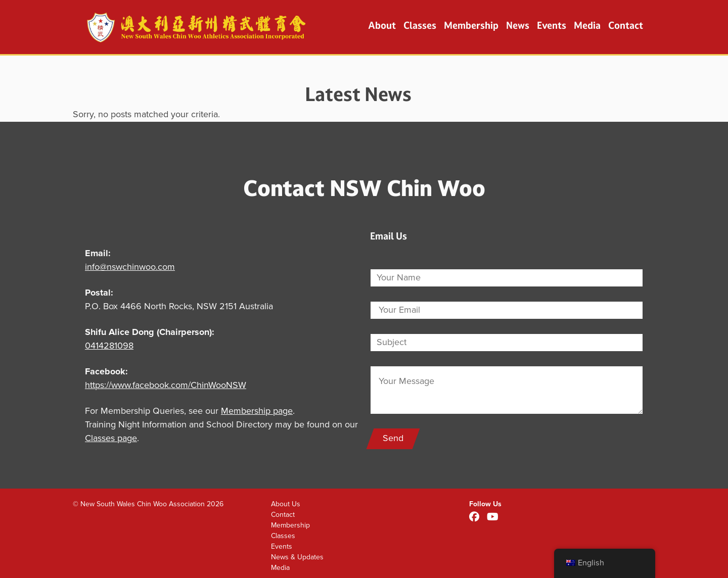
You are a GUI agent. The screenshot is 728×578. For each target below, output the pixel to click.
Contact (626, 25)
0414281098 (109, 346)
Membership (471, 25)
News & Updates (297, 557)
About (382, 25)
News (518, 25)
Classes (420, 25)
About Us (286, 504)
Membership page (257, 411)
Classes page (111, 439)
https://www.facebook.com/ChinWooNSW (166, 386)
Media (587, 25)
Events (552, 25)
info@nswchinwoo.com (130, 267)
